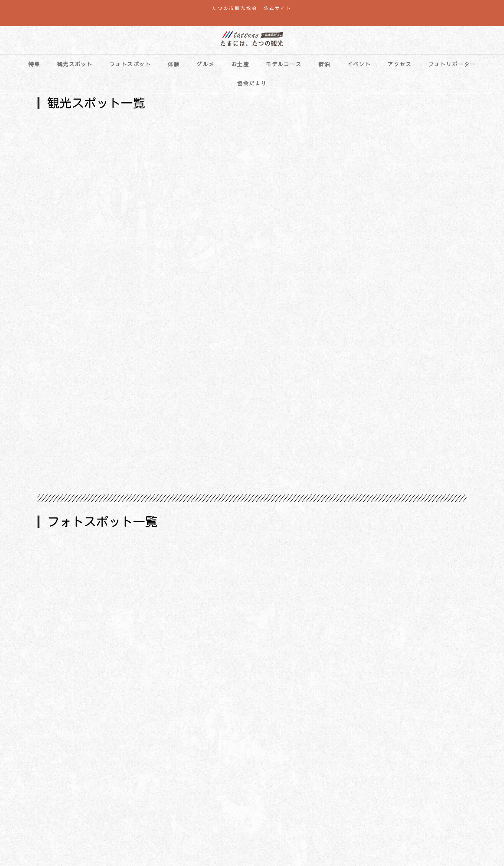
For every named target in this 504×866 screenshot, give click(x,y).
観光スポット (75, 64)
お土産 (240, 64)
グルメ (205, 64)
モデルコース (284, 64)
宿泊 (324, 64)
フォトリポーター (452, 64)
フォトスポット (130, 64)
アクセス (399, 64)
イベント (359, 64)
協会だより (252, 83)
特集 (34, 64)
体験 (174, 64)
